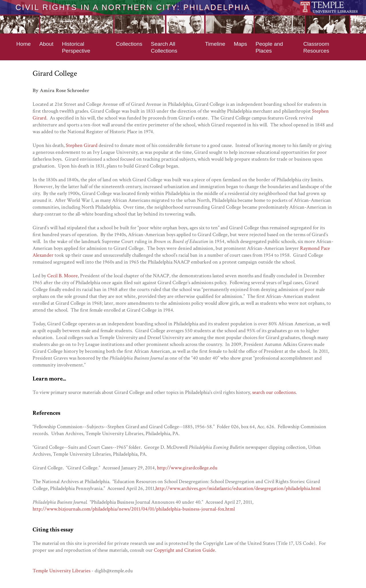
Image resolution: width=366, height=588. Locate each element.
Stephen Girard (82, 145)
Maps (240, 44)
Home (23, 44)
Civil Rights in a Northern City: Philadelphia (133, 7)
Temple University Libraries (61, 571)
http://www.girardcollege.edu (187, 468)
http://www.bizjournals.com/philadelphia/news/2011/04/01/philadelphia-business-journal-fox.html (134, 509)
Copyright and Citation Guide (184, 550)
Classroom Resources (316, 47)
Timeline (215, 44)
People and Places (269, 47)
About (46, 44)
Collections (129, 44)
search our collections (274, 392)
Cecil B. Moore (62, 276)
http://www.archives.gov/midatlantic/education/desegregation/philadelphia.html (238, 488)
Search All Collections (164, 47)
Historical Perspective (76, 47)
